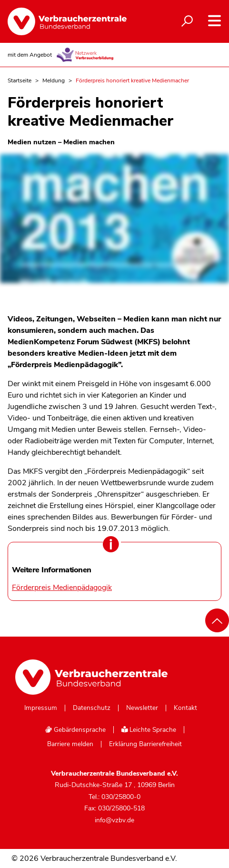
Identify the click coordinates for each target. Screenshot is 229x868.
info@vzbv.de (114, 820)
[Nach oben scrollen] (217, 620)
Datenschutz (92, 708)
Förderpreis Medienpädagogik (62, 588)
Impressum (41, 708)
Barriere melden (70, 744)
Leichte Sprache (149, 730)
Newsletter (142, 708)
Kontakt (185, 708)
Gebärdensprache (75, 730)
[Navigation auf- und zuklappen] (214, 21)
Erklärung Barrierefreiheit (145, 744)
